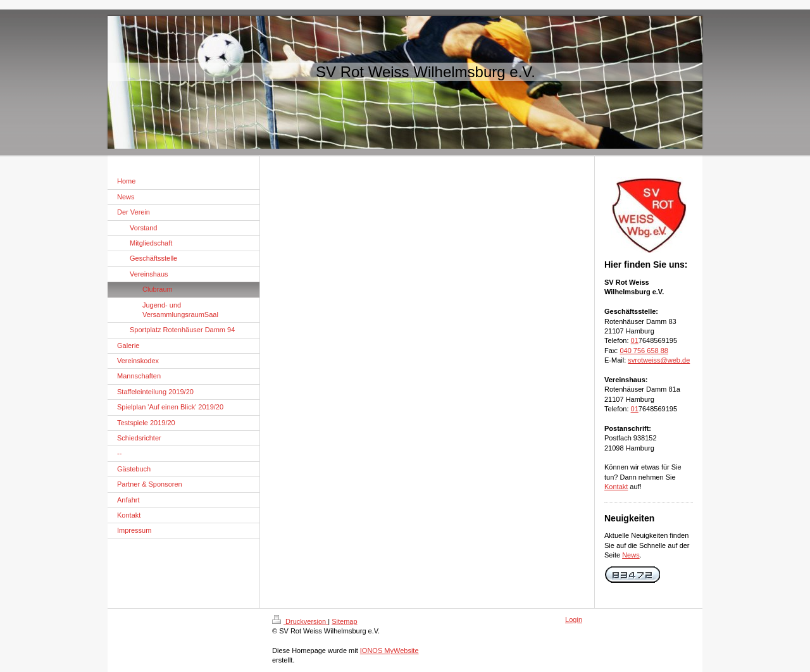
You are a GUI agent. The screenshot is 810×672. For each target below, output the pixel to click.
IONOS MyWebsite (389, 650)
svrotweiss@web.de (659, 360)
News (631, 555)
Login (574, 619)
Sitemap (344, 621)
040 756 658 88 (644, 351)
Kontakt (616, 487)
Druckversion (300, 621)
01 (635, 340)
